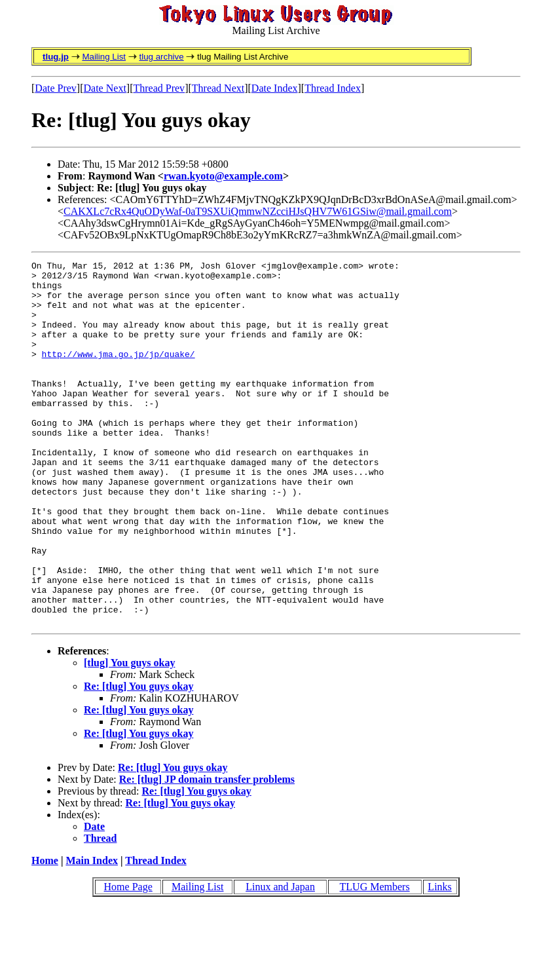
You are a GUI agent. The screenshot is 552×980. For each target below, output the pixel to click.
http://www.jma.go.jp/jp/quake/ (119, 373)
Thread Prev (159, 88)
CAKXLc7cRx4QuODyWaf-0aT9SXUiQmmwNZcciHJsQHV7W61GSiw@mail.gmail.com (258, 211)
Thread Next (218, 88)
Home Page (128, 959)
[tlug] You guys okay (129, 735)
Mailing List (104, 57)
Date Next (105, 88)
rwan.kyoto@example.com (223, 176)
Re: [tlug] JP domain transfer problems (207, 852)
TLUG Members (375, 959)
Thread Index (333, 88)
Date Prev (56, 88)
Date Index (275, 88)
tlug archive (161, 57)
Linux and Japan (280, 959)
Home (45, 933)
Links (439, 959)
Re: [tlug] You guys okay (138, 759)
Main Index (92, 933)
